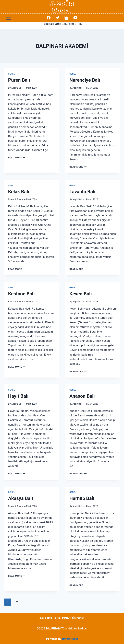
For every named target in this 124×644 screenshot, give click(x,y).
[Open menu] (9, 18)
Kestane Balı (21, 294)
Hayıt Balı (18, 396)
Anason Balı (82, 396)
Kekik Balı (19, 192)
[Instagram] (66, 18)
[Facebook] (48, 18)
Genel (11, 74)
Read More (17, 158)
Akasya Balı (21, 498)
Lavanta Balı (82, 192)
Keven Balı (81, 294)
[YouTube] (76, 18)
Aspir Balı (16, 88)
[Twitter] (57, 18)
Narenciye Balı (85, 80)
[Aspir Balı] (62, 7)
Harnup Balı (82, 498)
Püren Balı (19, 80)
